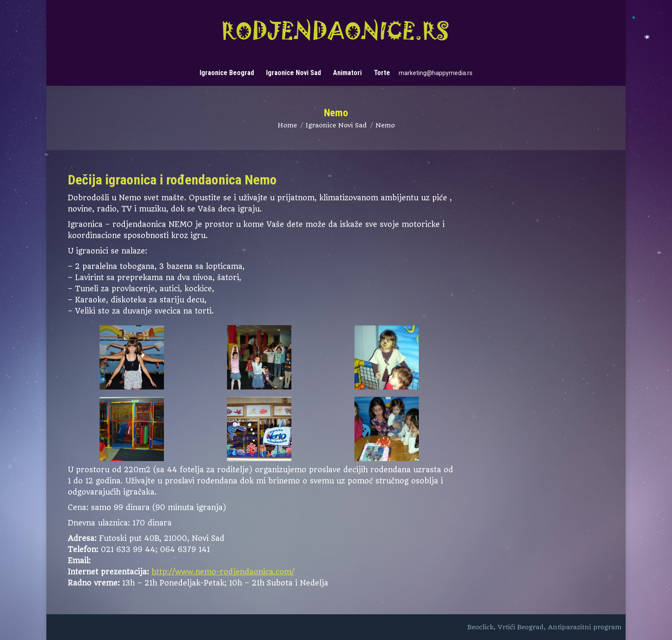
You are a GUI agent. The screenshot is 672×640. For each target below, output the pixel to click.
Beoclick (480, 627)
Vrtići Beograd (521, 627)
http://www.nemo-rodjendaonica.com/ (223, 572)
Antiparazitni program (585, 627)
